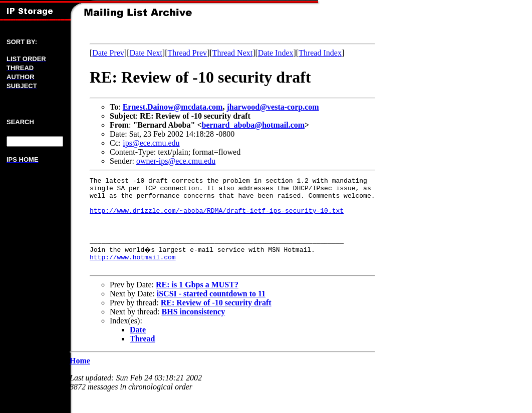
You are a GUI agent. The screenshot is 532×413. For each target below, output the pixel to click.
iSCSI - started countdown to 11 (211, 310)
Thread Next (232, 53)
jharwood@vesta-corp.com (273, 107)
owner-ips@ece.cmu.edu (176, 161)
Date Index (276, 53)
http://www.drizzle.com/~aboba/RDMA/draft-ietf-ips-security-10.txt (217, 218)
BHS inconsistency (194, 328)
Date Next (146, 53)
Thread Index (320, 53)
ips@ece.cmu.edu (151, 143)
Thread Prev (187, 53)
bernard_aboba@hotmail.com (253, 125)
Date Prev (108, 53)
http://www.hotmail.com (133, 272)
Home (80, 377)
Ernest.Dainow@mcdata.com (173, 107)
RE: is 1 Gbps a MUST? (197, 301)
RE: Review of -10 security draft (216, 319)
